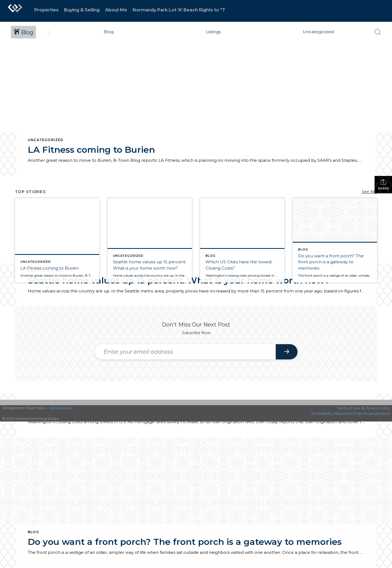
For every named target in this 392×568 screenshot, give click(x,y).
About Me (116, 10)
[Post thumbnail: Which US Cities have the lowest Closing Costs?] (242, 240)
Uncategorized (46, 140)
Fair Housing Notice (373, 413)
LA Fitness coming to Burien (91, 150)
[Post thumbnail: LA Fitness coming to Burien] (57, 240)
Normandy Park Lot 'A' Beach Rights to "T (179, 10)
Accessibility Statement (332, 413)
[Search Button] (378, 32)
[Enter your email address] (185, 352)
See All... (369, 192)
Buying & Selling (82, 10)
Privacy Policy (378, 408)
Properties (46, 10)
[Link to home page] (15, 11)
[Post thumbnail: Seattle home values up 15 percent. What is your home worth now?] (150, 240)
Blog (33, 532)
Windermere (61, 408)
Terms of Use (349, 408)
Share (383, 184)
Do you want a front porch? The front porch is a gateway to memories (185, 542)
